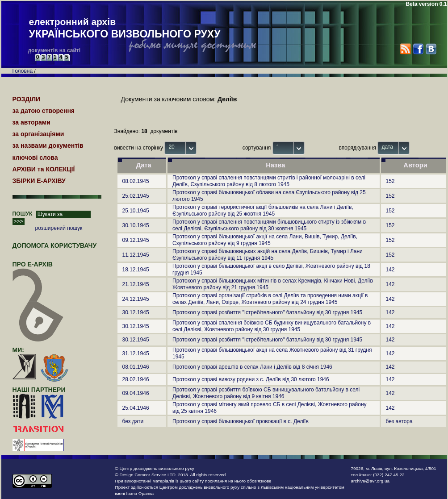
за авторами (31, 122)
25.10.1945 (136, 211)
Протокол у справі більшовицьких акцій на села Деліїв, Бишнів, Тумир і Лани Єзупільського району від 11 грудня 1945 (268, 255)
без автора (399, 421)
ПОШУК (23, 214)
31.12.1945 (136, 353)
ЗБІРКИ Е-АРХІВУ (39, 181)
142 (390, 270)
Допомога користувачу (55, 245)
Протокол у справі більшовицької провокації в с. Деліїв (241, 421)
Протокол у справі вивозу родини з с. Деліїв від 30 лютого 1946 (251, 379)
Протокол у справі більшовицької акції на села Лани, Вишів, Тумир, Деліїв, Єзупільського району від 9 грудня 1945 (265, 240)
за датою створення (44, 111)
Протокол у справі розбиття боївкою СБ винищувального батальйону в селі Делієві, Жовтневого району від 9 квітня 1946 (266, 393)
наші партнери (39, 390)
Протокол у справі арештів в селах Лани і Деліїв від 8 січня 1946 (252, 367)
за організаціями (38, 134)
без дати (133, 421)
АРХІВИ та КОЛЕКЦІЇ (44, 169)
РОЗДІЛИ (27, 99)
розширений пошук (59, 228)
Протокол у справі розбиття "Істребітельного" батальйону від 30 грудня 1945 (267, 312)
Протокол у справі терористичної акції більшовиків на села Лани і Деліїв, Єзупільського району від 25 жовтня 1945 (263, 210)
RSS (405, 49)
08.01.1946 (136, 367)
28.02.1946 (136, 379)
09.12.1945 (136, 240)
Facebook (418, 49)
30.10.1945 (136, 225)
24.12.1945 (136, 299)
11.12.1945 (136, 255)
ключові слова (35, 158)
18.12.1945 (136, 270)
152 (390, 181)
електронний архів (125, 29)
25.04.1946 (136, 408)
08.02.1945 (136, 181)
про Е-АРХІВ (38, 268)
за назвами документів (48, 146)
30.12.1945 (136, 312)
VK (431, 49)
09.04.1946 (136, 393)
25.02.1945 (136, 196)
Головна (23, 71)
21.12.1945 (136, 284)
